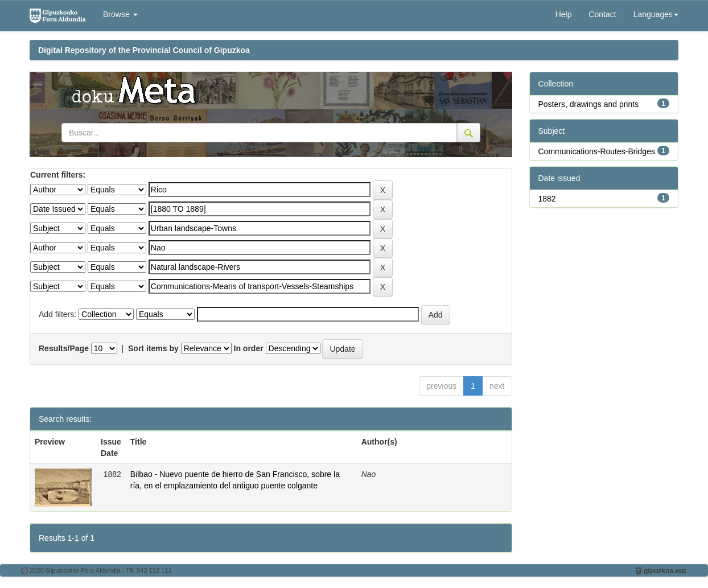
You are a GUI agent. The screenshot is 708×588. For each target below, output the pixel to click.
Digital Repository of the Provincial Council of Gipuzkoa (144, 50)
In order (249, 348)
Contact (602, 14)
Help (564, 14)
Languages (656, 14)
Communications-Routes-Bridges (597, 151)
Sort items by (153, 348)
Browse (120, 14)
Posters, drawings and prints (589, 104)
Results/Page (64, 348)
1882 (547, 199)
